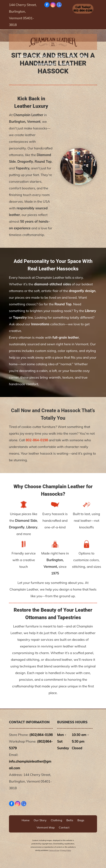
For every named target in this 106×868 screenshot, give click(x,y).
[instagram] (53, 5)
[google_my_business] (59, 5)
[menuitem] (23, 56)
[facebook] (47, 5)
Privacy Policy (66, 850)
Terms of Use (54, 850)
